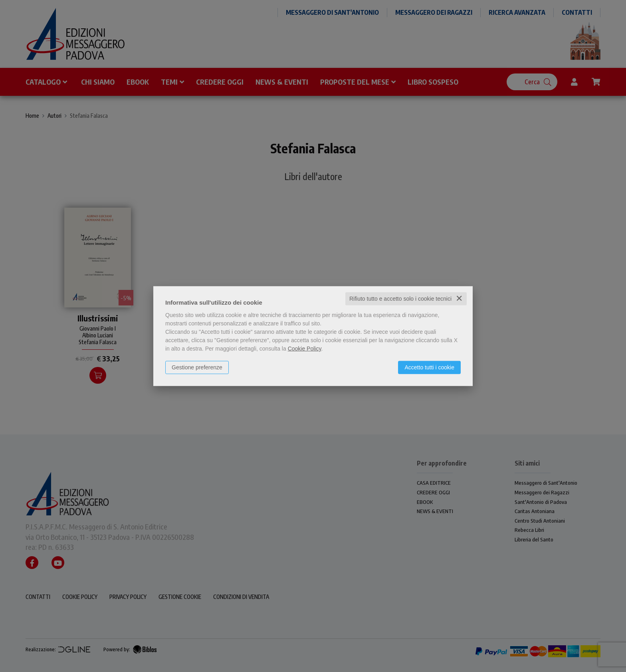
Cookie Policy (305, 349)
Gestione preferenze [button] (197, 367)
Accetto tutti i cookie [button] (429, 367)
